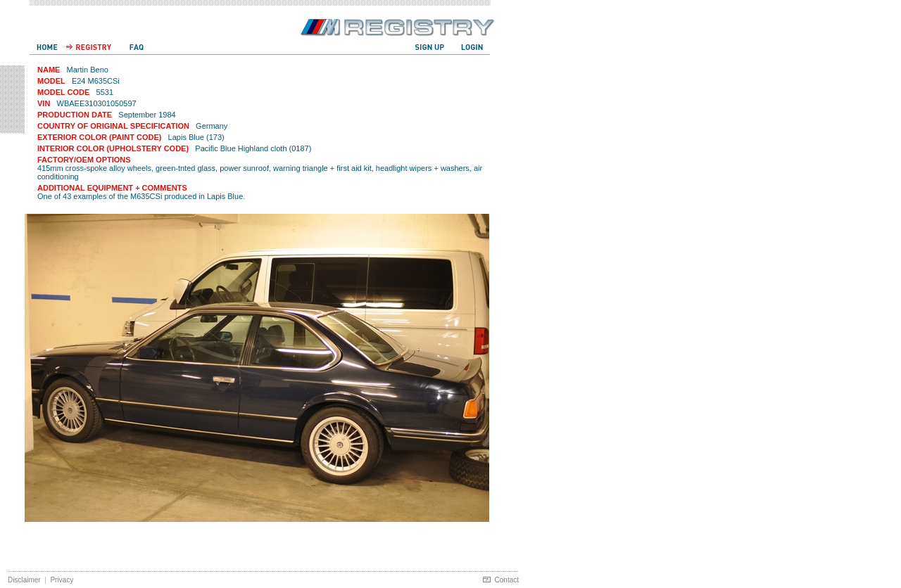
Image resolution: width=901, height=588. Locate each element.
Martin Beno (88, 70)
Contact (507, 580)
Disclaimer (24, 580)
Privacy (62, 580)
